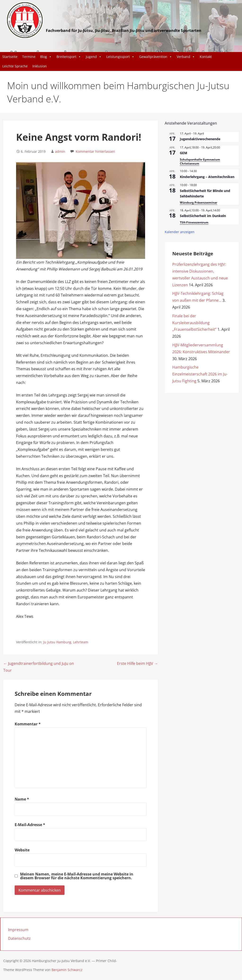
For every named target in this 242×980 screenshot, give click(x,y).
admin (60, 151)
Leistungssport (120, 57)
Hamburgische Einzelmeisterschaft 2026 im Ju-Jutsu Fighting (200, 374)
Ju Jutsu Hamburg (57, 642)
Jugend (94, 57)
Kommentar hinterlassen (95, 151)
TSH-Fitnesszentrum (194, 222)
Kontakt (206, 57)
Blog (46, 57)
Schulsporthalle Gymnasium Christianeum (200, 161)
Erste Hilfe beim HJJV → (137, 663)
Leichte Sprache (15, 66)
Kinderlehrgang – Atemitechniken (207, 177)
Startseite (10, 57)
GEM (184, 153)
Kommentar (28, 724)
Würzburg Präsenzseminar (199, 203)
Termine (29, 57)
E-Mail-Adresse (30, 825)
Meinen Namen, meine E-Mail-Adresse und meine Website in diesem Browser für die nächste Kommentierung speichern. (77, 876)
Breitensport (69, 57)
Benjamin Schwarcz (67, 970)
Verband (186, 57)
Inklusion (40, 66)
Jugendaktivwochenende (200, 139)
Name (22, 799)
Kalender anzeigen (180, 232)
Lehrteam (81, 642)
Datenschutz (19, 938)
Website (22, 850)
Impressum (18, 930)
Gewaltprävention (156, 57)
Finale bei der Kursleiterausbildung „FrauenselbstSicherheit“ (194, 323)
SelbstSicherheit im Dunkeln (203, 216)
